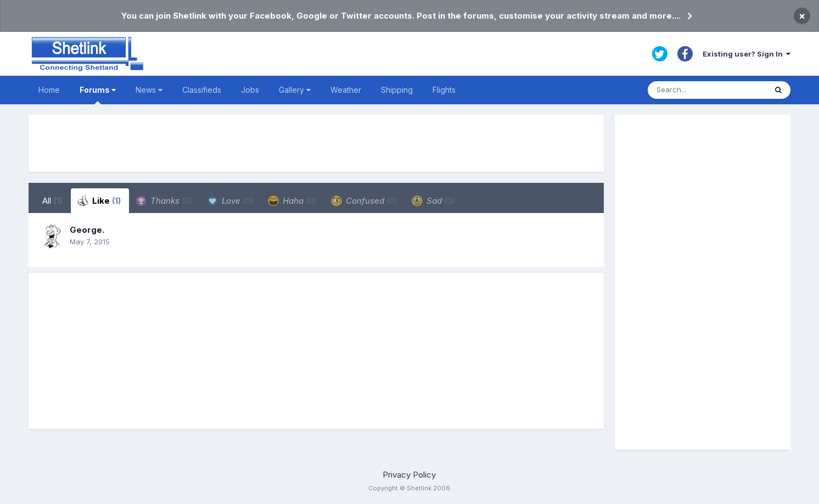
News (149, 90)
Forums (98, 95)
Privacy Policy (409, 475)
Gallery (295, 90)
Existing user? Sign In (747, 54)
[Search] (707, 90)
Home (49, 90)
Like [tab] (99, 201)
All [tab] (52, 201)
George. (87, 230)
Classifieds (202, 90)
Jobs (250, 90)
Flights (444, 90)
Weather (346, 90)
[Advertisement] (316, 143)
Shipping (397, 90)
